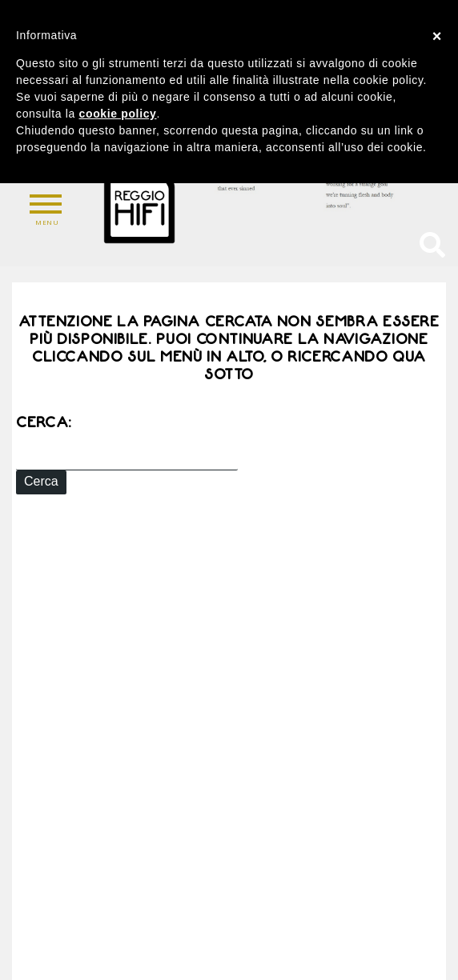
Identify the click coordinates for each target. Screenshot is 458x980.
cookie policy (118, 114)
